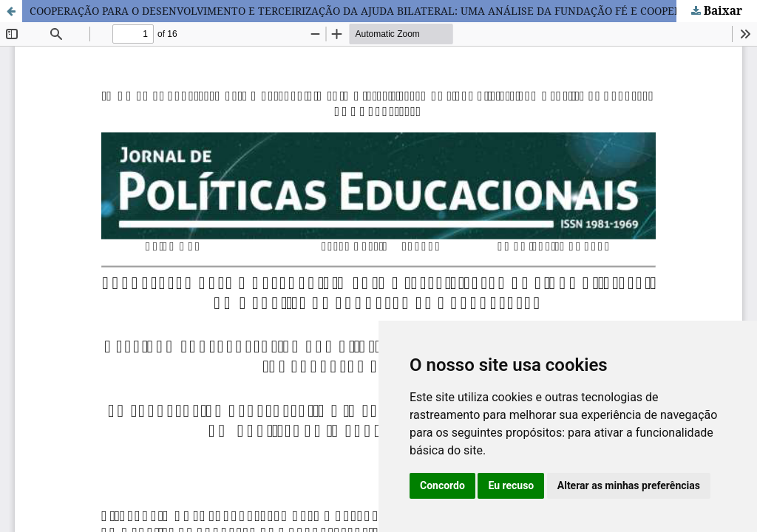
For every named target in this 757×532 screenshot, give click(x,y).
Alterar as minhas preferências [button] (629, 485)
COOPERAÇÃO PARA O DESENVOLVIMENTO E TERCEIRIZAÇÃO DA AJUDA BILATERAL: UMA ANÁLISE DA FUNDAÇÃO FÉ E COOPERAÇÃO (370, 11)
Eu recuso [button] (511, 485)
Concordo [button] (442, 485)
